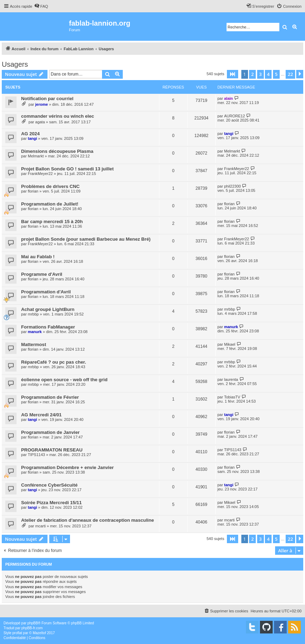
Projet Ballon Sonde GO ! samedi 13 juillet (67, 169)
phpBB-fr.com (32, 628)
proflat (17, 633)
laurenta (231, 379)
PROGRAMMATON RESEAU (52, 450)
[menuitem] (41, 6)
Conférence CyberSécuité (49, 485)
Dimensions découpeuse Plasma (57, 151)
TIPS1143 (36, 455)
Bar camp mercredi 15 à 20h (52, 222)
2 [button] (252, 74)
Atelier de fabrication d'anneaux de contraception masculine (88, 520)
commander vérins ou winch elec (58, 116)
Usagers (15, 64)
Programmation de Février (50, 397)
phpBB (33, 623)
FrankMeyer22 (40, 174)
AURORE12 (234, 116)
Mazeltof (39, 633)
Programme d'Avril (42, 274)
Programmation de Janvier (50, 432)
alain (228, 98)
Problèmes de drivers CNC (50, 186)
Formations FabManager (48, 327)
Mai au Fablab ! (38, 257)
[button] (233, 74)
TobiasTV (232, 397)
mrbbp (33, 314)
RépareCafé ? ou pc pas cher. (54, 362)
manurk (35, 332)
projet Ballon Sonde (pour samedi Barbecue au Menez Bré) (86, 239)
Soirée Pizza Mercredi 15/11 (51, 503)
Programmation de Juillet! (50, 204)
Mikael (230, 344)
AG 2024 (30, 134)
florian (33, 191)
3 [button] (260, 74)
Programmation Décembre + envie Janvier (68, 467)
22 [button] (290, 74)
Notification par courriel (47, 99)
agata (40, 122)
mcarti (40, 526)
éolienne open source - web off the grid (64, 380)
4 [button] (268, 74)
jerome (42, 104)
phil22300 (233, 186)
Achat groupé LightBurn (48, 309)
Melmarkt (36, 156)
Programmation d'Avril (46, 292)
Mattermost (34, 344)
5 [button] (276, 74)
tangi (32, 138)
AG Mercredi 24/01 (41, 415)
